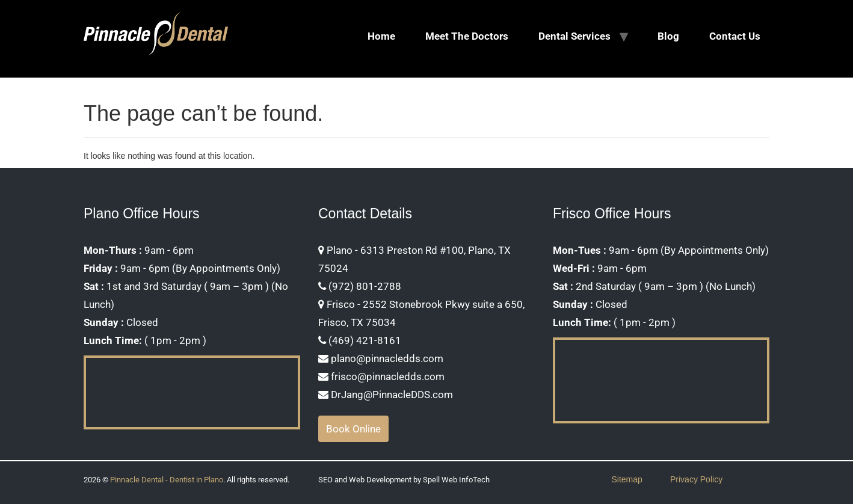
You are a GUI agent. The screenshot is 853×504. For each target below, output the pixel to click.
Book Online (353, 429)
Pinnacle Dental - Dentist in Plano (167, 480)
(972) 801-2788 (360, 286)
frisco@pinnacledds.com (381, 376)
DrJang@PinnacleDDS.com (386, 395)
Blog (668, 36)
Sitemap (627, 479)
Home (381, 36)
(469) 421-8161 (360, 340)
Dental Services (574, 36)
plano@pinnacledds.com (381, 358)
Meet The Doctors (467, 36)
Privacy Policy (696, 479)
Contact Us (735, 36)
